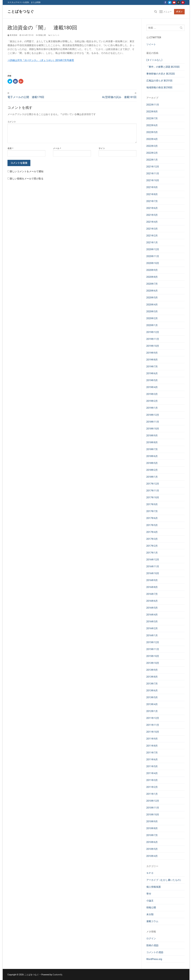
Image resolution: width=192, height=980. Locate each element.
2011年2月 (152, 787)
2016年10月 (153, 573)
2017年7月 (152, 511)
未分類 (150, 914)
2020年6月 (152, 291)
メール (57, 148)
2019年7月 (152, 367)
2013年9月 (152, 670)
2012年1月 (152, 711)
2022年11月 (153, 105)
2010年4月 (152, 856)
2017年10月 (153, 497)
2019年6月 (152, 373)
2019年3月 (152, 394)
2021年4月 (152, 222)
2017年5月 (152, 525)
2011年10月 (153, 732)
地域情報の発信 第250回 (159, 87)
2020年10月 (153, 263)
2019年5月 (152, 380)
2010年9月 (152, 821)
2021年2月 (152, 236)
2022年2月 (152, 153)
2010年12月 (153, 801)
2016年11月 (153, 566)
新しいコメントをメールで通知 (27, 171)
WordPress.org (154, 959)
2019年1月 (152, 408)
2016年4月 (152, 615)
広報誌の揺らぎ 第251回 (159, 81)
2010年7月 (152, 835)
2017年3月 (152, 539)
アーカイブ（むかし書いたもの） (164, 880)
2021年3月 (152, 229)
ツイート (151, 44)
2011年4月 (152, 773)
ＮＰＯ (150, 873)
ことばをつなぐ (21, 12)
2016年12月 (153, 560)
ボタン (179, 12)
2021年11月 (153, 174)
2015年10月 (153, 656)
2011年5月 (152, 766)
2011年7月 (152, 753)
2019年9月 (152, 353)
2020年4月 (152, 305)
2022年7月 (152, 118)
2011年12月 (153, 718)
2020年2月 (152, 318)
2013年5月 (152, 697)
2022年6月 (152, 125)
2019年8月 (152, 360)
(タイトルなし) (154, 60)
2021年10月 (153, 180)
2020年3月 (152, 311)
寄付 (149, 894)
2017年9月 (152, 504)
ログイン (151, 938)
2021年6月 (152, 208)
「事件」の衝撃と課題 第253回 (163, 67)
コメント (12, 122)
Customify (57, 975)
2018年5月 (152, 463)
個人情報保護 (154, 887)
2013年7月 (152, 684)
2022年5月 (152, 132)
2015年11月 (153, 649)
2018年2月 (152, 470)
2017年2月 (152, 546)
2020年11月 (153, 256)
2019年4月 (152, 387)
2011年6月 (152, 760)
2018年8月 (152, 442)
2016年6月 (152, 601)
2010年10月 (153, 815)
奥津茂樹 (12, 35)
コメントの (155, 952)
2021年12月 (153, 167)
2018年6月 (152, 456)
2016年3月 (152, 622)
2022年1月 (152, 160)
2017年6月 (152, 518)
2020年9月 (152, 270)
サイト (102, 148)
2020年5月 (152, 298)
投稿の (152, 945)
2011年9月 (152, 739)
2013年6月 (152, 691)
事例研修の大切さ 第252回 (161, 74)
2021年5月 (152, 215)
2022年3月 (152, 146)
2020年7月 (152, 284)
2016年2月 (152, 628)
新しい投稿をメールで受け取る (27, 179)
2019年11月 (153, 339)
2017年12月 (153, 484)
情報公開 (41, 35)
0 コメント (54, 35)
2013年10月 (153, 663)
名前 (10, 148)
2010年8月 (152, 828)
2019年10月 (153, 346)
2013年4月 (152, 704)
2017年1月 (152, 553)
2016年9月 (152, 580)
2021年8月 (152, 194)
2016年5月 (152, 608)
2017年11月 (153, 491)
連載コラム (152, 921)
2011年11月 (153, 725)
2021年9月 (152, 187)
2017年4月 (152, 532)
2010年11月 (153, 808)
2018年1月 (152, 477)
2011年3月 (152, 780)
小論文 (150, 901)
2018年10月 (153, 429)
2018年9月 (152, 436)
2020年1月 (152, 325)
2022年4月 (152, 139)
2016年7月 (152, 594)
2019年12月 (153, 332)
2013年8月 (152, 677)
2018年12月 (153, 415)
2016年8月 (152, 587)
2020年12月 (153, 249)
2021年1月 (152, 242)
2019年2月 (152, 401)
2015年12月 (153, 642)
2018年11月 (153, 422)
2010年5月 (152, 849)
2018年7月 (152, 449)
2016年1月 (152, 635)
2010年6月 (152, 842)
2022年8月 (152, 112)
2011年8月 (152, 746)
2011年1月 (152, 794)
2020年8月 (152, 277)
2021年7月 (152, 201)
